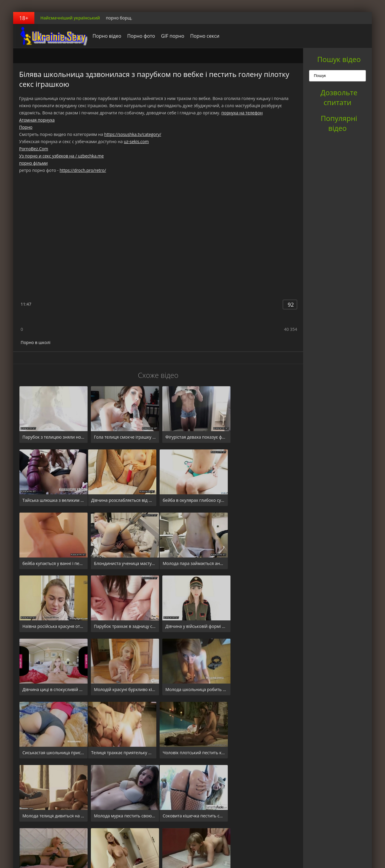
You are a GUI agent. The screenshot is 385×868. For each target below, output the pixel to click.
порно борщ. (119, 18)
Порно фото (139, 36)
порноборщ (51, 36)
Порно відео (105, 36)
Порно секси (203, 36)
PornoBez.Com (34, 149)
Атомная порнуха (37, 120)
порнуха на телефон (242, 113)
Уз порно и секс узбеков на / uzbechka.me (61, 156)
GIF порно (171, 36)
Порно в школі (35, 342)
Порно (26, 127)
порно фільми (33, 163)
